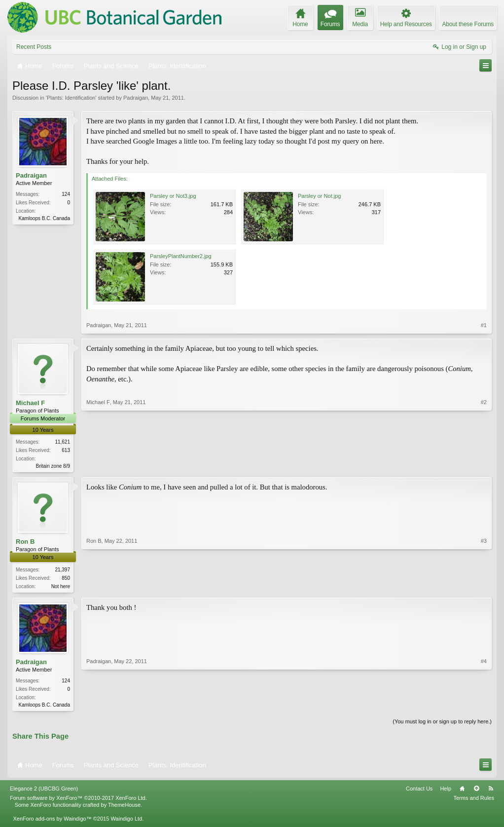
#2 (484, 465)
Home (462, 791)
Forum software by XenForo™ (78, 801)
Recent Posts (34, 47)
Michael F (30, 403)
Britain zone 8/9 (53, 466)
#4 (484, 705)
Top (476, 791)
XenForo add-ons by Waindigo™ (52, 822)
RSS (491, 791)
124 (66, 194)
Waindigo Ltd (126, 822)
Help (446, 791)
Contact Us (419, 791)
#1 (484, 325)
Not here (61, 587)
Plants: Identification (71, 98)
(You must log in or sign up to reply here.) (442, 724)
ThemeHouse (124, 808)
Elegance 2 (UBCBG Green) (44, 791)
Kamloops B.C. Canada (44, 218)
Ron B (25, 543)
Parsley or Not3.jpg (173, 196)
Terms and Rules (474, 801)
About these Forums (468, 24)
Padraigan (136, 98)
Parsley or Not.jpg (319, 196)
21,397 (62, 570)
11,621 (62, 442)
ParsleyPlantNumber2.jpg (181, 256)
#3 (484, 586)
